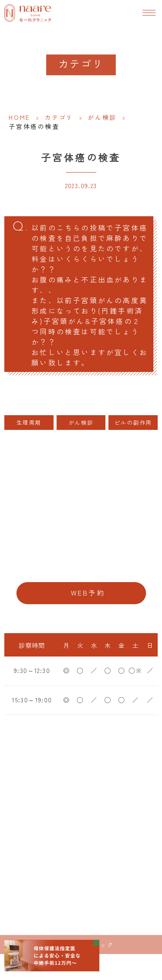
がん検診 (102, 117)
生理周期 (29, 422)
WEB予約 (88, 593)
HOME (19, 117)
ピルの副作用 (133, 422)
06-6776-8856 (81, 566)
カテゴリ (59, 117)
